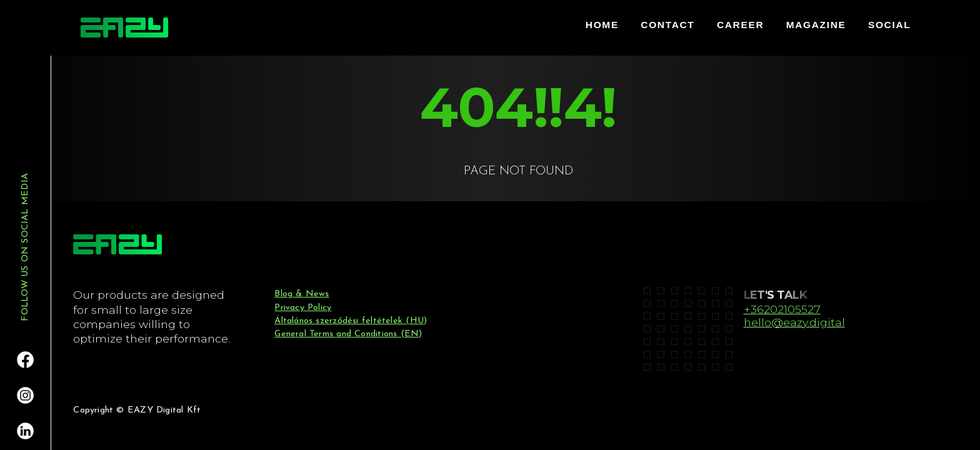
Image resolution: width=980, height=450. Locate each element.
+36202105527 (782, 309)
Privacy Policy (303, 308)
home (602, 25)
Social (889, 25)
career (740, 25)
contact (667, 25)
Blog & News (302, 294)
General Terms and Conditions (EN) (348, 334)
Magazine (816, 25)
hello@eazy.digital (794, 322)
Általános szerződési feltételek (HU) (351, 321)
